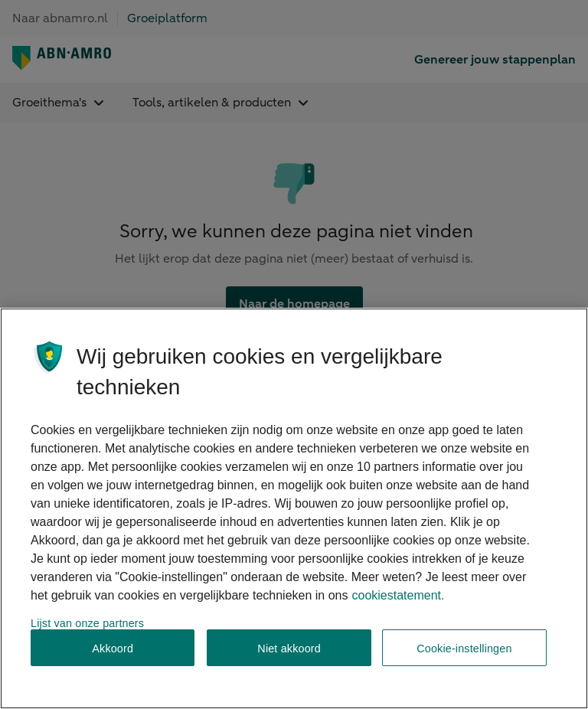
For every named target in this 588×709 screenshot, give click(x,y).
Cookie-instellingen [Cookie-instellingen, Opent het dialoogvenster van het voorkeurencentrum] (464, 649)
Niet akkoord (289, 649)
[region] (294, 508)
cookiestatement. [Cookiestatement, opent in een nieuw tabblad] (398, 595)
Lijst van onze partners (87, 623)
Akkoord (113, 649)
